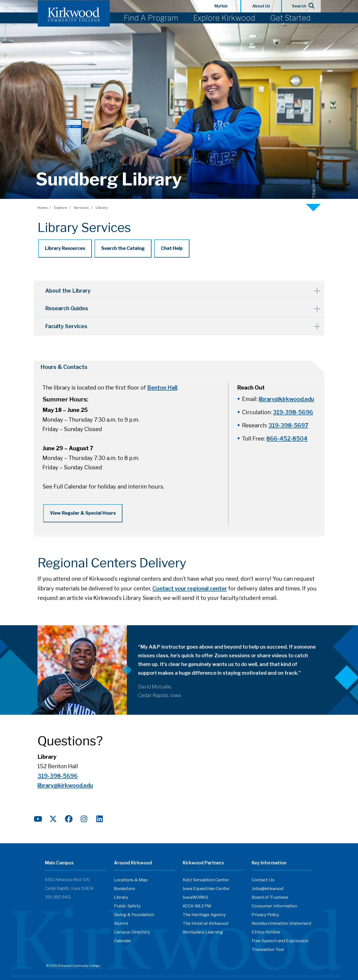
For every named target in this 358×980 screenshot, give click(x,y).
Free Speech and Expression (280, 942)
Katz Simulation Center (206, 881)
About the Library (69, 290)
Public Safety (127, 907)
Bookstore (125, 890)
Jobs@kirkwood (268, 890)
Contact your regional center (190, 589)
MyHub (221, 6)
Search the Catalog (123, 248)
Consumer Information (274, 907)
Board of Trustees (270, 898)
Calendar (123, 942)
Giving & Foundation (134, 916)
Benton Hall (162, 388)
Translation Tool (268, 950)
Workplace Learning (203, 933)
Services (81, 208)
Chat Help (172, 248)
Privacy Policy (265, 916)
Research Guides (68, 308)
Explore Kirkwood (224, 18)
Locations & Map (131, 881)
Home (42, 208)
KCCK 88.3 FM (197, 907)
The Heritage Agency (204, 916)
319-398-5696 (293, 412)
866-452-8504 (287, 438)
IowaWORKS (195, 898)
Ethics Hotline (266, 933)
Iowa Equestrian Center (206, 890)
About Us (261, 6)
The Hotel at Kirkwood (205, 924)
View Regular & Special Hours (83, 513)
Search (302, 6)
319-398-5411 (58, 898)
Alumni (121, 924)
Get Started (290, 18)
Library (102, 208)
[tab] (173, 367)
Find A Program (151, 18)
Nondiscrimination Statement (282, 924)
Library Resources (65, 248)
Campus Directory (132, 933)
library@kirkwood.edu (286, 399)
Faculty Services (67, 325)
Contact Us (263, 881)
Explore (61, 208)
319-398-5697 (288, 425)
